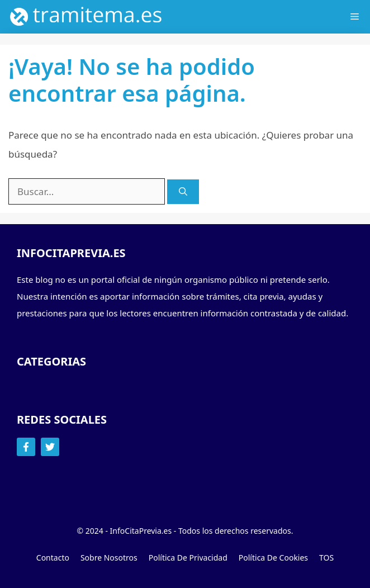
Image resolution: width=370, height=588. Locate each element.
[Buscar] (183, 192)
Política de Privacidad (188, 558)
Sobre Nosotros (109, 558)
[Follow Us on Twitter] (50, 447)
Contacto (53, 558)
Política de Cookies (273, 558)
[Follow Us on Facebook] (26, 447)
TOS (326, 558)
